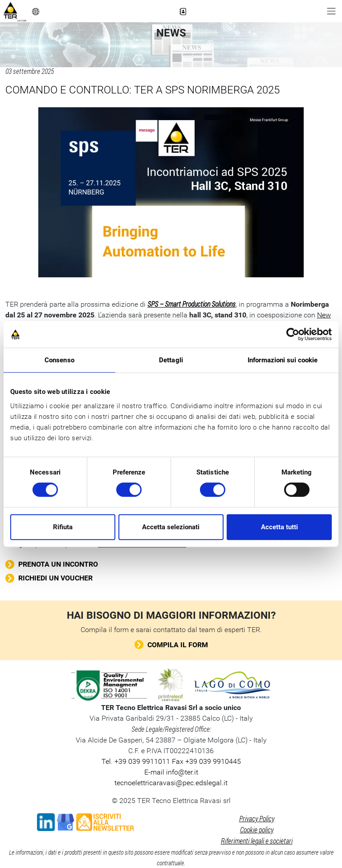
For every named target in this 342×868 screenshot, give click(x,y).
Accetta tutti (279, 527)
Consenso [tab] (59, 360)
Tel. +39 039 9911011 (136, 761)
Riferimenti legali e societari (257, 841)
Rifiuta (63, 527)
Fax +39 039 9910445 (206, 761)
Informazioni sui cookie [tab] (283, 360)
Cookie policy (257, 829)
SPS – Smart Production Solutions (191, 304)
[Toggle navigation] (331, 11)
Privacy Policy (257, 818)
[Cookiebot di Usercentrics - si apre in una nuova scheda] (293, 334)
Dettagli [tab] (171, 360)
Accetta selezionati (171, 527)
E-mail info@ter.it (171, 772)
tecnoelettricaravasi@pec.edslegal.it (171, 783)
